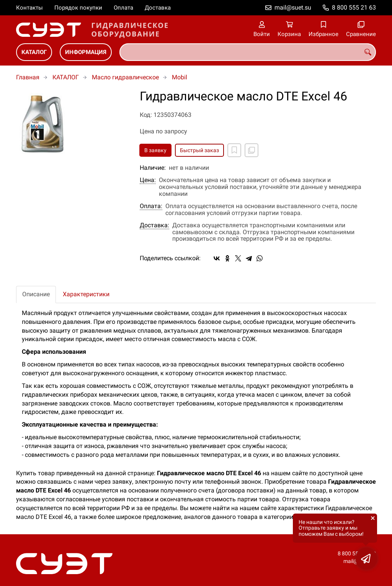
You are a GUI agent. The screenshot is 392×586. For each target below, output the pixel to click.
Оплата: (151, 206)
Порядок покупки (78, 8)
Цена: (148, 180)
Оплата (123, 8)
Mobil (180, 77)
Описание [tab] (36, 294)
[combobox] (248, 52)
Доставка (158, 8)
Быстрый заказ (199, 150)
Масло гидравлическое (125, 77)
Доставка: (154, 225)
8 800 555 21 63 (354, 7)
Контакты (29, 8)
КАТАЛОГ (34, 52)
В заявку (155, 150)
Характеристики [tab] (86, 294)
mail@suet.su (293, 7)
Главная (28, 77)
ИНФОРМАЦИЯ (86, 52)
